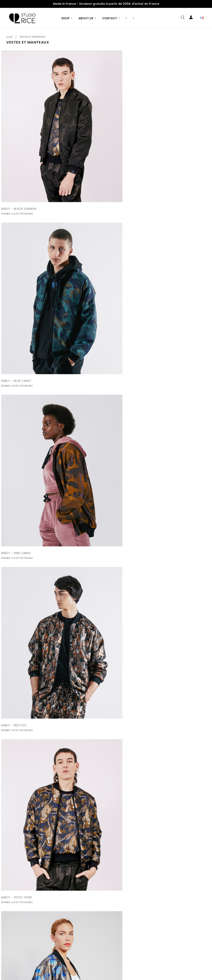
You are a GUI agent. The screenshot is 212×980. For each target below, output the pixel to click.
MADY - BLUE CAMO (86, 143)
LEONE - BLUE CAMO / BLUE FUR (165, 571)
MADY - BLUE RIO (155, 250)
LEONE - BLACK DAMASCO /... (93, 571)
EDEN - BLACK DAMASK (88, 357)
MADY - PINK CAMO (157, 143)
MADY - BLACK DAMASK (19, 143)
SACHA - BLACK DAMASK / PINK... (166, 785)
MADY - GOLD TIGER (87, 250)
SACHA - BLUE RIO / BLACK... (163, 892)
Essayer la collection (141, 962)
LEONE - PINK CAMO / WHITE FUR (26, 678)
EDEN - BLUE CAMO (156, 357)
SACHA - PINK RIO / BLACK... (92, 892)
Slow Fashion (112, 962)
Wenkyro (132, 971)
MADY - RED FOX (14, 250)
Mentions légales (50, 962)
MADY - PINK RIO (14, 357)
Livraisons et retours (83, 962)
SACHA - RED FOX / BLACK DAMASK (28, 892)
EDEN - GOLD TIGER (16, 571)
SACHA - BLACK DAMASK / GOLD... (27, 785)
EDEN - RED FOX (83, 464)
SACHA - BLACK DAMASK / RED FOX (168, 678)
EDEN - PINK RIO (154, 464)
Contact (168, 962)
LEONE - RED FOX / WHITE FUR (94, 678)
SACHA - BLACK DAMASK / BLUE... (96, 785)
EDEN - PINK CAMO (15, 464)
